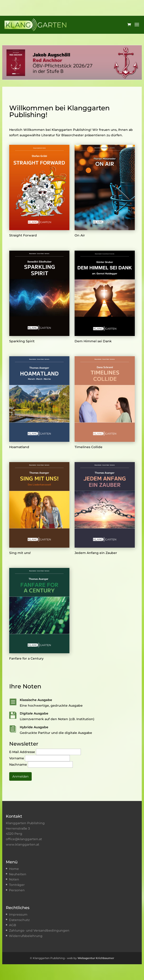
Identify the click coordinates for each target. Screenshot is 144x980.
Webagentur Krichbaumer (96, 958)
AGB (13, 925)
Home (14, 869)
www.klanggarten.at (23, 844)
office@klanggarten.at (24, 839)
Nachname (19, 764)
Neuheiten (18, 874)
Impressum (18, 914)
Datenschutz (19, 920)
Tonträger (17, 885)
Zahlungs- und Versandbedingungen (39, 930)
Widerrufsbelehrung (26, 936)
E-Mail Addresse (23, 752)
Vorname (17, 758)
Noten (14, 879)
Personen (17, 890)
